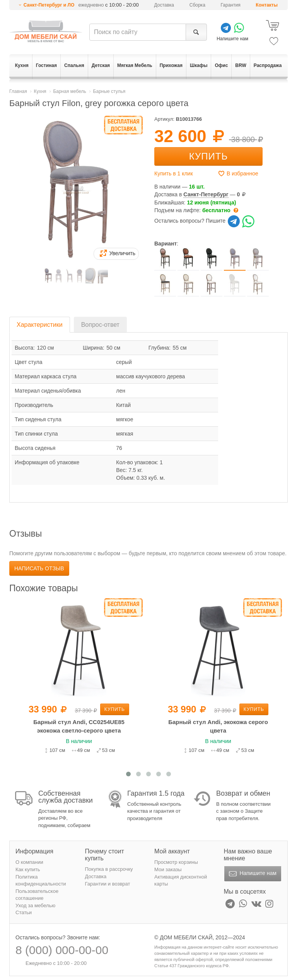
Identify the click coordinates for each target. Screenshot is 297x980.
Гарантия (231, 5)
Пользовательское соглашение (37, 895)
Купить (208, 156)
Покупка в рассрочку (109, 869)
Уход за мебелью (35, 905)
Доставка (164, 5)
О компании (29, 862)
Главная (18, 91)
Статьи (24, 912)
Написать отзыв (39, 568)
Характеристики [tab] (40, 325)
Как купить (28, 869)
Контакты (267, 5)
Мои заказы (168, 869)
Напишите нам (252, 874)
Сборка (197, 5)
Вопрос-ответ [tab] (100, 325)
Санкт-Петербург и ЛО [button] (49, 5)
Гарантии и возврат (108, 884)
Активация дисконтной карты (181, 880)
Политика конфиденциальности (41, 880)
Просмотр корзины (176, 862)
